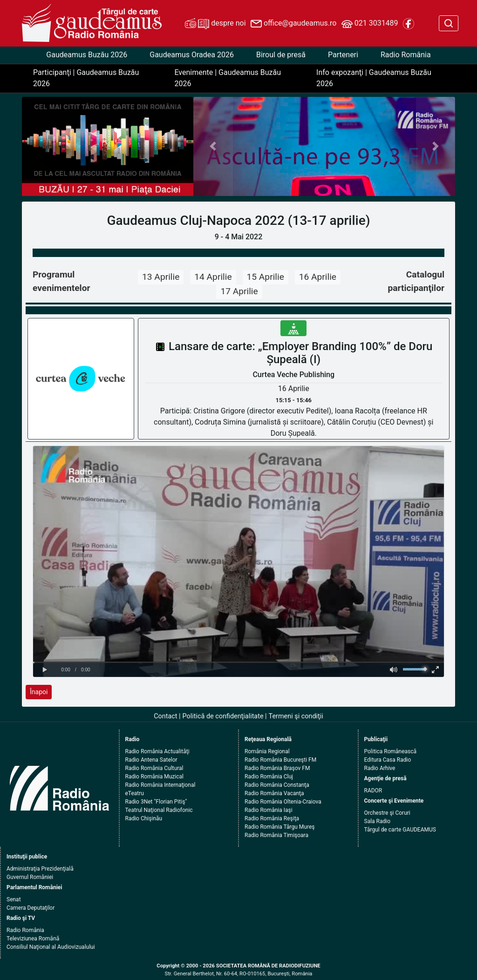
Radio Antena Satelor (151, 760)
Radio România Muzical (154, 777)
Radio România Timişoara (276, 835)
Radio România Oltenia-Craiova (283, 802)
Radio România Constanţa (277, 785)
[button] (213, 147)
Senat (14, 899)
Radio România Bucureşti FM (280, 760)
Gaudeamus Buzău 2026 (87, 55)
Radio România (406, 55)
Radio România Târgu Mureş (279, 827)
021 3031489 (370, 24)
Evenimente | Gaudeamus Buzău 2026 (228, 78)
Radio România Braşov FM (277, 768)
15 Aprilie (266, 277)
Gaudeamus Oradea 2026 (192, 55)
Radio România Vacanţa (274, 793)
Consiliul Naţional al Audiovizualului (51, 947)
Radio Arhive (380, 768)
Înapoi (39, 692)
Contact (165, 716)
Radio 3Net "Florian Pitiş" (156, 802)
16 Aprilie (318, 277)
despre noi (215, 24)
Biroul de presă (281, 55)
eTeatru (135, 793)
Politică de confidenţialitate (223, 716)
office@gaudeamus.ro (293, 24)
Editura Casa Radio (388, 760)
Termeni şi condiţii (296, 716)
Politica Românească (391, 751)
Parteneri (343, 55)
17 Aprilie (239, 291)
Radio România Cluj (269, 777)
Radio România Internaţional (160, 785)
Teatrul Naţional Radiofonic (159, 810)
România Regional (267, 751)
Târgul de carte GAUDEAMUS (400, 830)
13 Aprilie (161, 277)
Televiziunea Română (33, 939)
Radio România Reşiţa (272, 818)
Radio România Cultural (154, 768)
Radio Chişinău (144, 818)
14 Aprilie (213, 277)
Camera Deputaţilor (31, 908)
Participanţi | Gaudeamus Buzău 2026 (86, 78)
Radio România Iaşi (269, 810)
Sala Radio (378, 821)
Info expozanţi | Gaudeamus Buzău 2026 (374, 78)
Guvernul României (30, 877)
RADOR (373, 791)
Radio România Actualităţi (157, 751)
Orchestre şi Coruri (387, 813)
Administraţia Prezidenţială (40, 869)
